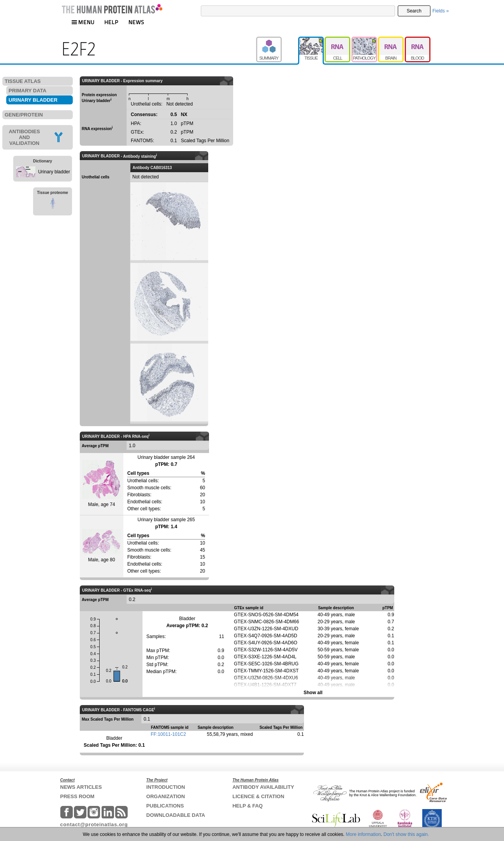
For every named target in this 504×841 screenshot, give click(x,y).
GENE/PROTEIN (24, 115)
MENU (83, 22)
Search (414, 11)
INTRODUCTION (166, 787)
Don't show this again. (406, 834)
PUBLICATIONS (165, 806)
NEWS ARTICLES (81, 787)
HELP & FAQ (248, 806)
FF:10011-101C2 (168, 734)
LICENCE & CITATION (258, 796)
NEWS (136, 22)
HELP (111, 22)
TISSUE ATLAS (23, 81)
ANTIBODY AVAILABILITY (263, 787)
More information (364, 834)
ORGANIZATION (166, 796)
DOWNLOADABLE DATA (176, 815)
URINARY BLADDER (33, 100)
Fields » (441, 11)
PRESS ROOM (77, 796)
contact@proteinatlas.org (94, 824)
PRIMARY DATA (27, 91)
